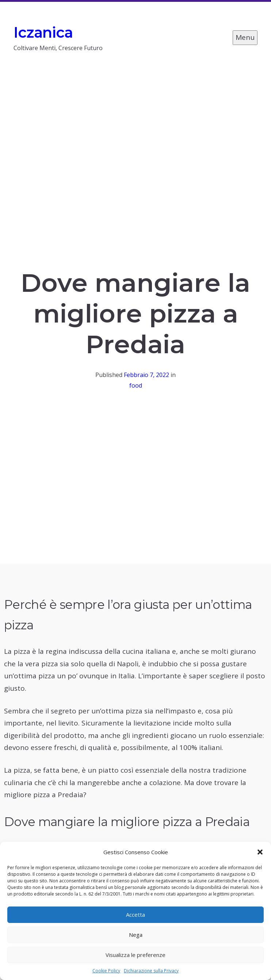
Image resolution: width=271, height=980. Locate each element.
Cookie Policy (106, 971)
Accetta (135, 915)
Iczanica (43, 32)
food (136, 385)
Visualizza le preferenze (135, 955)
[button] (260, 852)
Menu (245, 37)
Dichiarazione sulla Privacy (151, 971)
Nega (136, 935)
